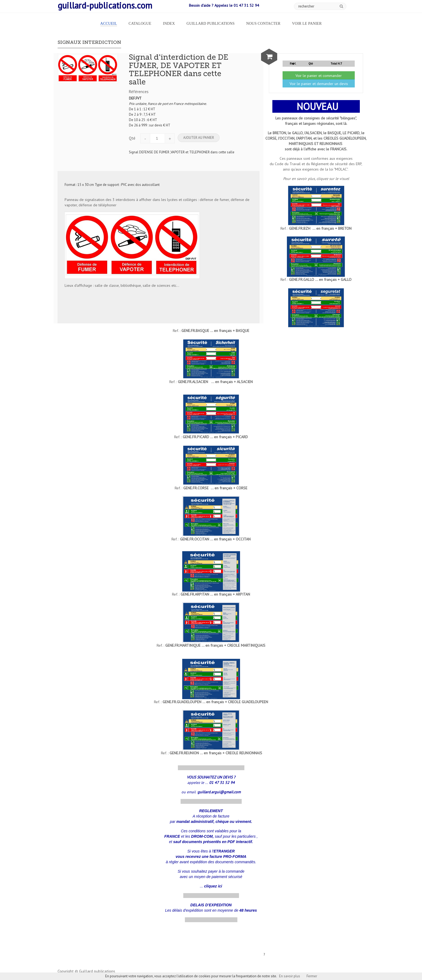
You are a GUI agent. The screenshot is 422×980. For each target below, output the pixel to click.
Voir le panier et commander (319, 76)
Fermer (312, 976)
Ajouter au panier (199, 138)
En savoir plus (290, 976)
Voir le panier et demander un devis (319, 84)
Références (139, 92)
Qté (132, 138)
